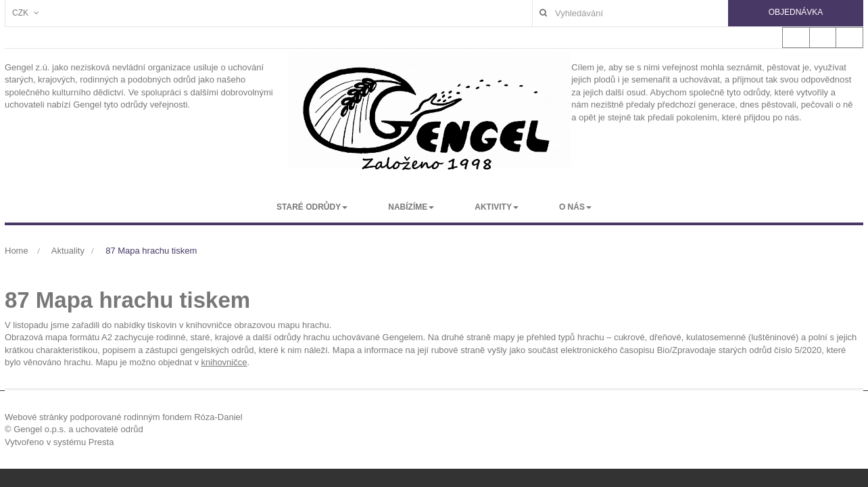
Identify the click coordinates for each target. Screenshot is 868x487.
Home (17, 251)
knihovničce (224, 362)
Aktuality (68, 251)
